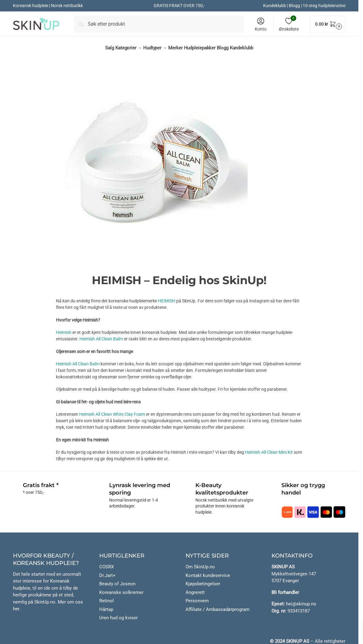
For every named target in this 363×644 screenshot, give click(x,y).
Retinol (107, 597)
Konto (261, 24)
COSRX (107, 563)
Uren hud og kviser (118, 614)
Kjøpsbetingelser (203, 580)
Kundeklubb (275, 6)
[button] (328, 24)
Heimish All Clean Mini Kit (269, 449)
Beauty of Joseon (117, 580)
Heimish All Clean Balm (101, 335)
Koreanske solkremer (121, 589)
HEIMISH (167, 297)
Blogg (294, 6)
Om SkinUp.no (200, 563)
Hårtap (106, 606)
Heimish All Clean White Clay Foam (112, 411)
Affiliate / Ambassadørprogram (218, 606)
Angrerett (195, 589)
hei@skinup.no (301, 600)
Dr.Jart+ (107, 572)
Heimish (64, 329)
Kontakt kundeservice (208, 572)
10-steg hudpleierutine (324, 6)
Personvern (197, 597)
